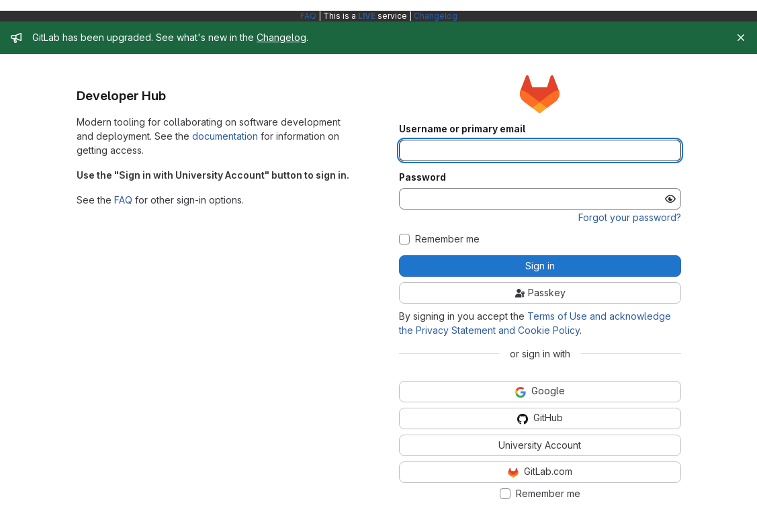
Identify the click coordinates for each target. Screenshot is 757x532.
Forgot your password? (630, 217)
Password (422, 177)
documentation (225, 136)
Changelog (436, 16)
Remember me (447, 239)
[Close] (741, 38)
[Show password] (670, 199)
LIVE (367, 16)
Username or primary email (462, 129)
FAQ (308, 16)
